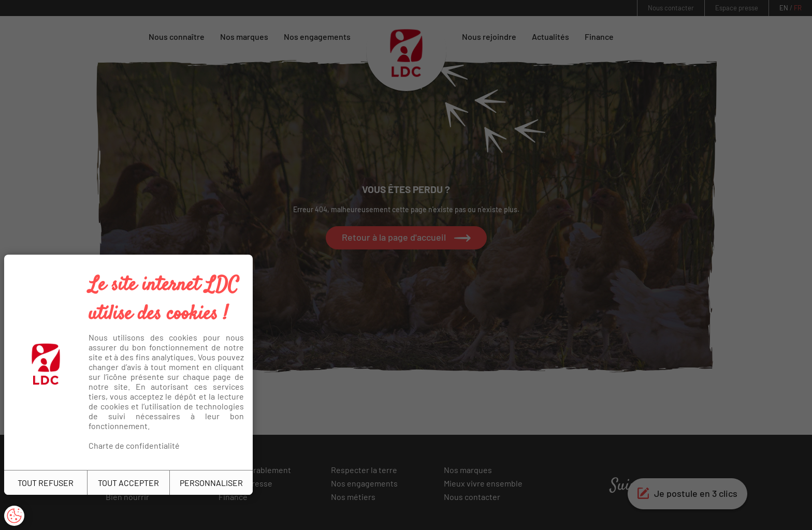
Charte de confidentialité (134, 445)
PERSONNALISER (211, 483)
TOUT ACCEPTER (128, 483)
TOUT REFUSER (46, 483)
